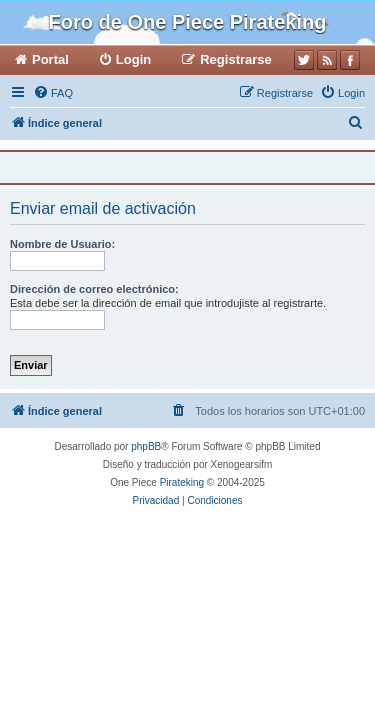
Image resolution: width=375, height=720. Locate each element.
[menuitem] (53, 93)
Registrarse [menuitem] (236, 59)
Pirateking (182, 482)
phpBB (146, 446)
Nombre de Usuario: (62, 244)
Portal (50, 59)
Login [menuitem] (133, 59)
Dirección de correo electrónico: (94, 289)
